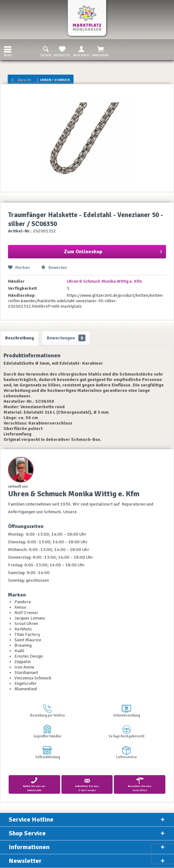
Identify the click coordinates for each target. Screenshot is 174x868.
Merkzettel (62, 51)
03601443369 (34, 784)
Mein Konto (81, 51)
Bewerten (54, 268)
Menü (8, 51)
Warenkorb (100, 51)
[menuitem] (6, 49)
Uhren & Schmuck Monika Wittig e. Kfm (104, 281)
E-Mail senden (87, 784)
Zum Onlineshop (113, 251)
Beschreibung (20, 338)
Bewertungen (66, 338)
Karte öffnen (140, 784)
